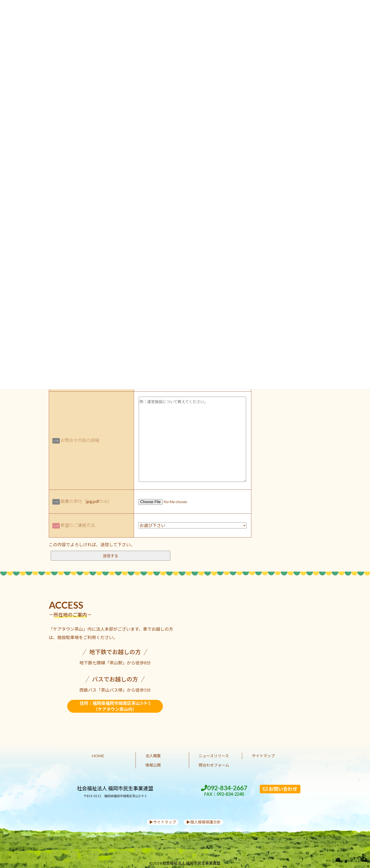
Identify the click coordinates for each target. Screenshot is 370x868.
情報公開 (153, 765)
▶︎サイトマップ (163, 822)
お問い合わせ (280, 789)
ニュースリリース (214, 756)
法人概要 (153, 756)
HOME (98, 756)
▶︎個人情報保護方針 (204, 822)
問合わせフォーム (214, 765)
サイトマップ (263, 756)
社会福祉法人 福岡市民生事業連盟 (115, 788)
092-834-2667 (224, 791)
